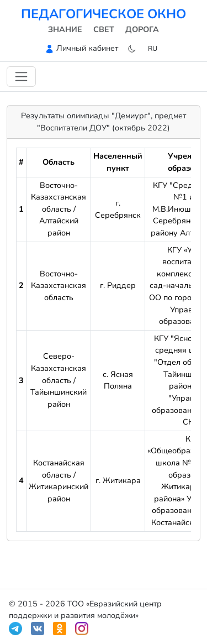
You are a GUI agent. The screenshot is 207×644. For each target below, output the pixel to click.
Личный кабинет (87, 48)
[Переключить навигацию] (21, 77)
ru (153, 48)
